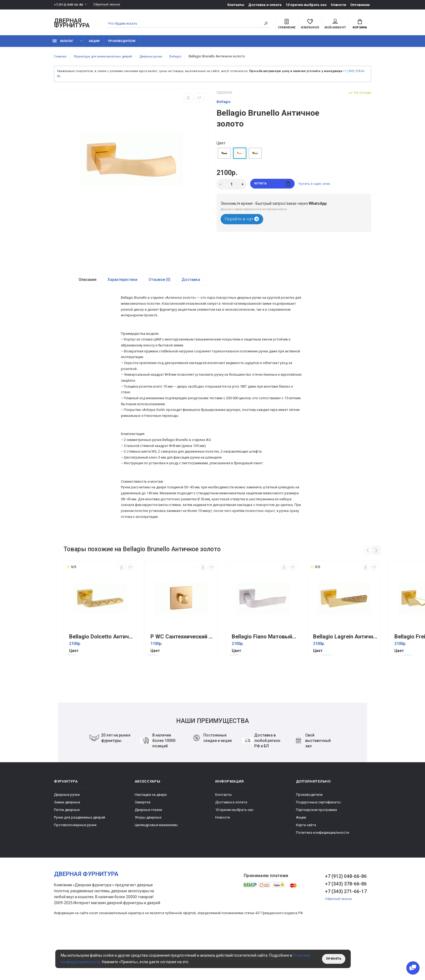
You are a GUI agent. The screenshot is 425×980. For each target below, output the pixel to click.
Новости (339, 5)
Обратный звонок (110, 5)
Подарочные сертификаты (318, 846)
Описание (88, 283)
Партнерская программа (316, 853)
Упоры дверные (148, 861)
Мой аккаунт (335, 25)
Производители (122, 44)
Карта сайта (306, 868)
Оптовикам (360, 5)
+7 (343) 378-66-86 (346, 927)
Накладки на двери (151, 838)
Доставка (191, 283)
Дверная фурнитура (72, 24)
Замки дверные (67, 846)
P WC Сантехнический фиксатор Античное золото (183, 680)
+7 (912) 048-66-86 (69, 5)
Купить (272, 187)
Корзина (360, 25)
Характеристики (123, 283)
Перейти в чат (242, 222)
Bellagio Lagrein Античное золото (345, 680)
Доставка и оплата (265, 5)
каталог (63, 44)
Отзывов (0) (160, 283)
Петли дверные (67, 853)
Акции (94, 44)
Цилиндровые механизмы (156, 868)
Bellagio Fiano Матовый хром (264, 680)
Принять (332, 959)
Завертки (143, 846)
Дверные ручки (67, 838)
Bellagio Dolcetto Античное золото (101, 680)
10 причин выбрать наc (306, 5)
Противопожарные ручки (75, 868)
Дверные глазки (148, 853)
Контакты (236, 5)
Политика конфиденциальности (323, 876)
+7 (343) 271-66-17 (346, 935)
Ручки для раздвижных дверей (80, 861)
